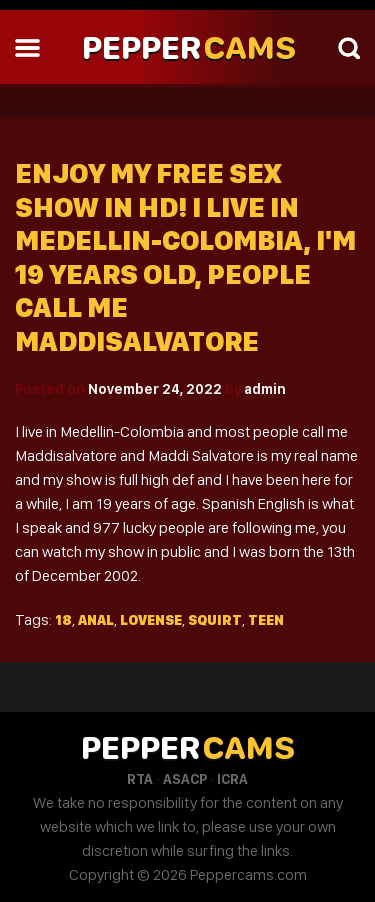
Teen (266, 620)
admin (265, 389)
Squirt (215, 620)
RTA (140, 779)
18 (63, 620)
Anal (96, 620)
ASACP (185, 779)
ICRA (232, 779)
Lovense (151, 620)
